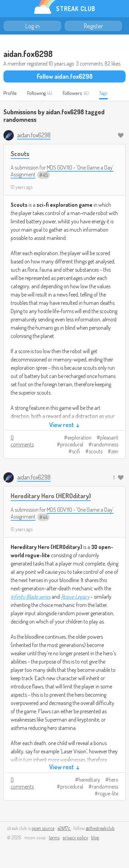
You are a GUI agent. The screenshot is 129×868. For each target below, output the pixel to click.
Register (93, 26)
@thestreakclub (100, 828)
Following (36, 93)
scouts (96, 451)
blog (95, 837)
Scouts (20, 153)
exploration (79, 437)
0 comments (22, 441)
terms (54, 837)
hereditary (89, 780)
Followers (72, 93)
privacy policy (75, 837)
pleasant (109, 437)
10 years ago (22, 187)
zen (115, 451)
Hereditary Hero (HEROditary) (51, 496)
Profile (10, 93)
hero (114, 780)
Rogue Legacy (75, 597)
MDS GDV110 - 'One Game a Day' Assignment (62, 171)
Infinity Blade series (31, 597)
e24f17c (64, 828)
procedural (72, 444)
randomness (105, 444)
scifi (76, 451)
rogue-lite (108, 793)
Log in (32, 26)
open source (43, 828)
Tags (103, 93)
